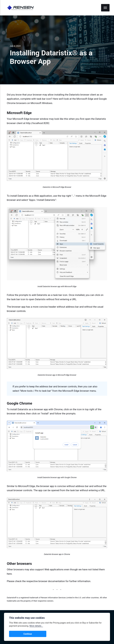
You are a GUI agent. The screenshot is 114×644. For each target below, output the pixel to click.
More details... (36, 626)
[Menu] (105, 8)
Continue (16, 634)
